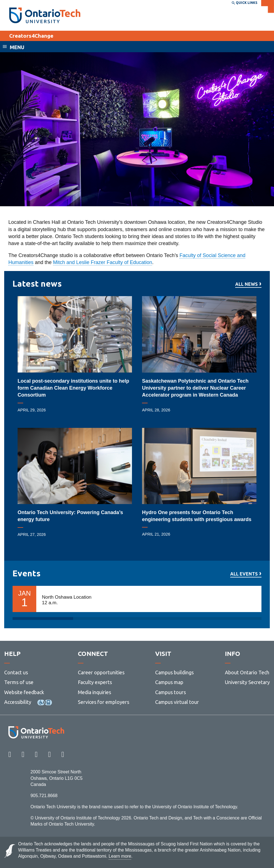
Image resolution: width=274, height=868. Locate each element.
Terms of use (19, 682)
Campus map (169, 682)
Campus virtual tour (177, 702)
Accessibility (18, 702)
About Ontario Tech (247, 672)
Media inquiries (94, 692)
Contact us (16, 672)
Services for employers (104, 702)
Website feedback (24, 692)
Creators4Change (31, 36)
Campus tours (170, 692)
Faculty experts (95, 682)
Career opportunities (101, 672)
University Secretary (247, 682)
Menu (17, 47)
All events (244, 574)
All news (247, 284)
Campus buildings (174, 672)
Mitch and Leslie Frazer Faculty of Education (103, 262)
